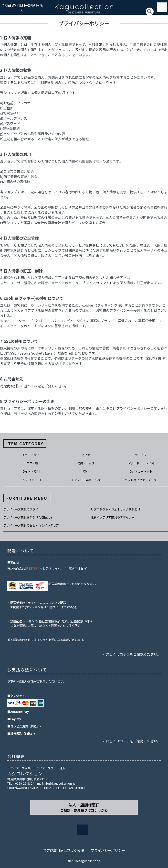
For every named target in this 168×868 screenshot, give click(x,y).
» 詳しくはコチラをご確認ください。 (132, 654)
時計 (86, 471)
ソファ (86, 455)
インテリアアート (31, 480)
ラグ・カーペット (141, 471)
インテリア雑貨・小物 (86, 480)
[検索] (1, 14)
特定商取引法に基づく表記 (63, 850)
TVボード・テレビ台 (141, 463)
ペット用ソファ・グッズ (141, 480)
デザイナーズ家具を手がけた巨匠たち (28, 517)
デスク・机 (31, 463)
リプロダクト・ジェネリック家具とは (115, 509)
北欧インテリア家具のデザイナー (113, 517)
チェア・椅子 (31, 455)
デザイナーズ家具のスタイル (22, 509)
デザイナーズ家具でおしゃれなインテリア (31, 525)
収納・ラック (86, 463)
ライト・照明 (31, 471)
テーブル (141, 455)
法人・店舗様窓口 (84, 807)
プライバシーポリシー (108, 850)
